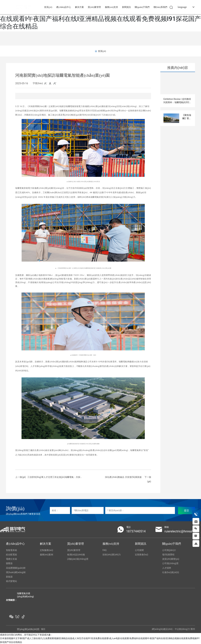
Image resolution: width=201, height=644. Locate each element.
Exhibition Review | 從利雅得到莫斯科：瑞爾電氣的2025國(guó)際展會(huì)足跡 (177, 102)
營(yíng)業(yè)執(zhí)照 (28, 629)
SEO (43, 629)
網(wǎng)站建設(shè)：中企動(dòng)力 (171, 629)
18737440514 (136, 531)
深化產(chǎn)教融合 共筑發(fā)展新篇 (123, 477)
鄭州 (193, 629)
